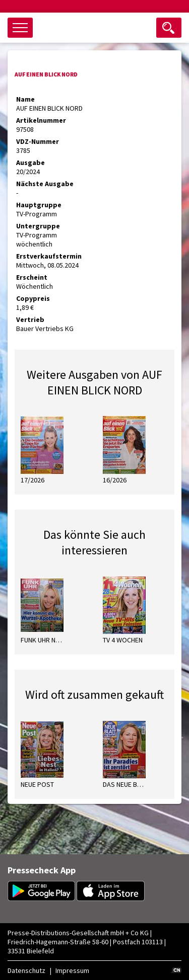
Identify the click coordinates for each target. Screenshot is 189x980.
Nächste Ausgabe (45, 184)
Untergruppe (38, 226)
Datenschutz (26, 970)
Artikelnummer (41, 120)
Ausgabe (30, 162)
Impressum (72, 970)
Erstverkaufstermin (49, 256)
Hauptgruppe (39, 205)
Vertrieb (30, 319)
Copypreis (33, 298)
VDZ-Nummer (38, 141)
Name (25, 99)
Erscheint (32, 277)
